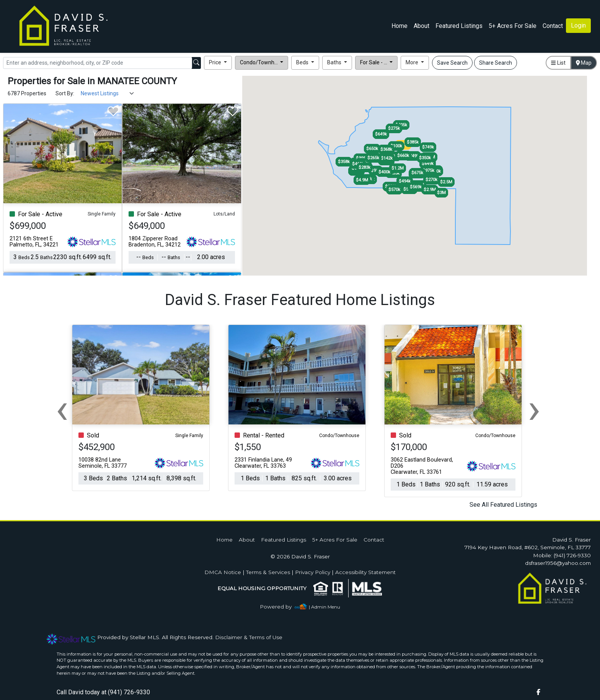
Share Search (496, 63)
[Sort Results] (108, 94)
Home (399, 26)
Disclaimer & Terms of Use (249, 637)
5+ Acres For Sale (513, 26)
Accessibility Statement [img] (365, 572)
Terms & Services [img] (268, 572)
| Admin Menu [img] (324, 607)
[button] (218, 63)
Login (578, 25)
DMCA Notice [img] (223, 572)
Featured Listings (459, 26)
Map (584, 63)
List (558, 63)
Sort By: (65, 93)
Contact (374, 540)
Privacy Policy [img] (313, 572)
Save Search (452, 63)
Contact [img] (553, 26)
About (421, 26)
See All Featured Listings (503, 505)
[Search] (98, 63)
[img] (280, 607)
